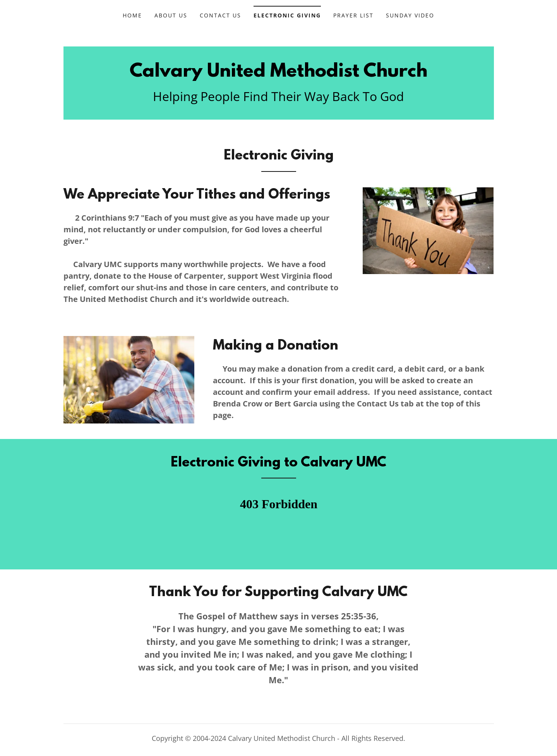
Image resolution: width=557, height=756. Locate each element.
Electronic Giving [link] (287, 15)
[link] (278, 74)
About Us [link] (171, 15)
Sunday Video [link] (410, 15)
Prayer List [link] (353, 15)
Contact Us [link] (220, 15)
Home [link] (132, 15)
